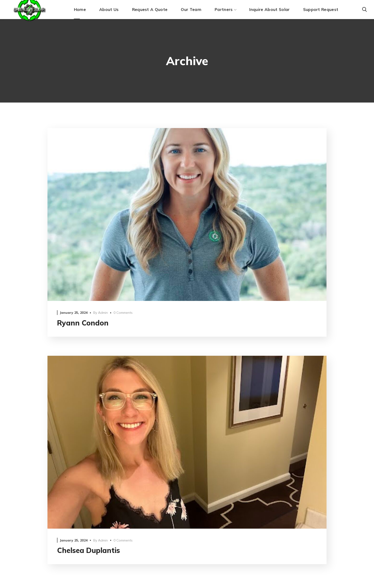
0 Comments (123, 313)
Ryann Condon (83, 323)
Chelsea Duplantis (88, 550)
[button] (364, 10)
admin (103, 313)
